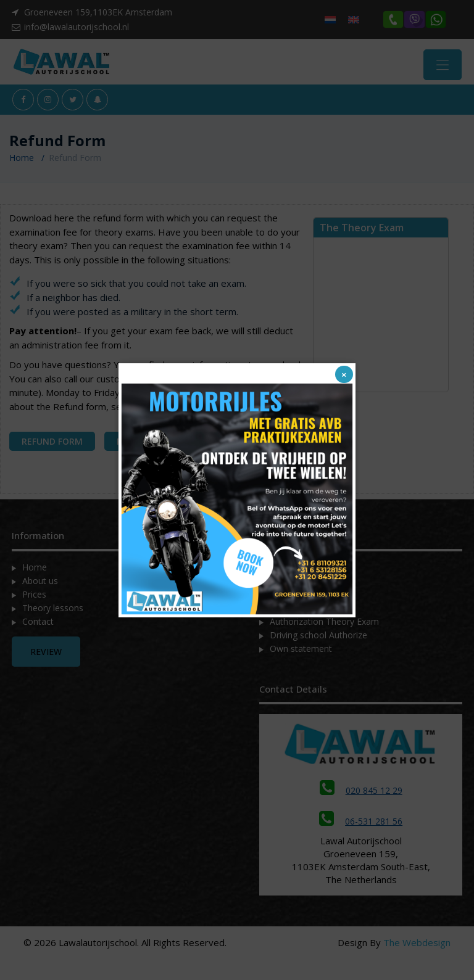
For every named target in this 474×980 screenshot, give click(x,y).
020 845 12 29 (361, 794)
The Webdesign (417, 946)
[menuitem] (330, 19)
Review (46, 655)
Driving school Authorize (318, 638)
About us (40, 584)
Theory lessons (53, 611)
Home (22, 161)
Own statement (301, 652)
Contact (38, 624)
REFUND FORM (52, 445)
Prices (34, 597)
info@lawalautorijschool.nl (77, 27)
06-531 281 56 (361, 825)
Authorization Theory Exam (324, 624)
